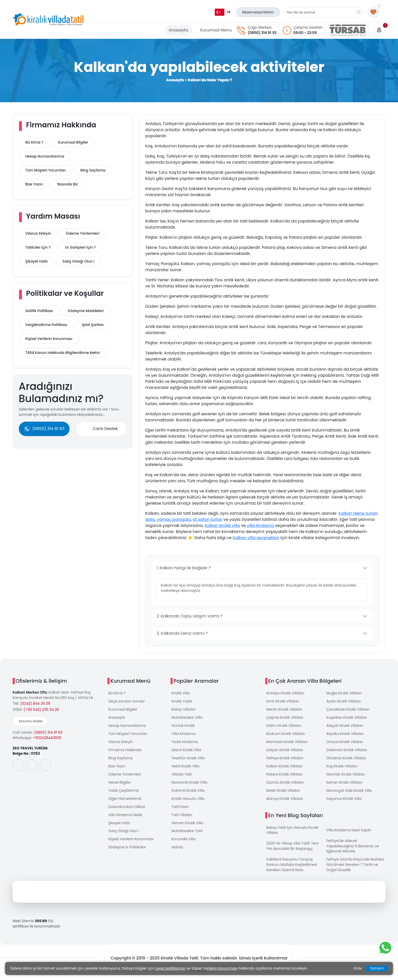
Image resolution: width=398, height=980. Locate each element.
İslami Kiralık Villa (187, 752)
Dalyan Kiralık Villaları (285, 752)
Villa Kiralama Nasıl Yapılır (349, 834)
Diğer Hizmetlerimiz (125, 802)
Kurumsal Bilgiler (73, 142)
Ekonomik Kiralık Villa (190, 785)
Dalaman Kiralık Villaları (347, 752)
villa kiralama (261, 526)
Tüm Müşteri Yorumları (46, 170)
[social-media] (18, 765)
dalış (150, 519)
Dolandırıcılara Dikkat (127, 811)
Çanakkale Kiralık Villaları (349, 710)
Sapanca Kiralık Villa (344, 802)
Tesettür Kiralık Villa (189, 760)
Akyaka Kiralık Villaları (345, 735)
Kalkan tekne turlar (358, 513)
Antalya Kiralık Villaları (286, 693)
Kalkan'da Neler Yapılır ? (210, 80)
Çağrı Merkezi (260, 27)
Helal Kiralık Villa (186, 769)
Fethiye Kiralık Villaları (285, 760)
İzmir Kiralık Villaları (283, 702)
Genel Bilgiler (120, 785)
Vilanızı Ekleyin (38, 233)
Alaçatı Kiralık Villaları (345, 727)
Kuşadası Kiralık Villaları (347, 718)
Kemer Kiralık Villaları (345, 785)
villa (235, 526)
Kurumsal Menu (216, 30)
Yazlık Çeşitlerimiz (124, 794)
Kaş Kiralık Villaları (342, 769)
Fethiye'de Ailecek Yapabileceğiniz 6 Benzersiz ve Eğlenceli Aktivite (353, 850)
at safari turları (208, 519)
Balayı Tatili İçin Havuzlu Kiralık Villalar (293, 834)
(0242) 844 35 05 (35, 703)
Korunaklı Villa (184, 844)
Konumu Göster (31, 721)
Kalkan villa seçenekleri (256, 538)
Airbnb (177, 852)
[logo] (48, 20)
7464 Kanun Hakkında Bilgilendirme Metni (63, 353)
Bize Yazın (34, 184)
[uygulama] (34, 783)
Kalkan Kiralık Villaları (285, 769)
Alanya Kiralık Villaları (285, 802)
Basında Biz (68, 184)
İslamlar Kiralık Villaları (346, 777)
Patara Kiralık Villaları (285, 777)
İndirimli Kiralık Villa (188, 794)
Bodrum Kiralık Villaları (286, 735)
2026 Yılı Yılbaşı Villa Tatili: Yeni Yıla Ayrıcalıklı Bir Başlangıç (293, 850)
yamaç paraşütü (174, 519)
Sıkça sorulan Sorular (127, 702)
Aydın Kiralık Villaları (344, 702)
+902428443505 (47, 738)
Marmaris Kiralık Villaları (287, 744)
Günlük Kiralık (183, 727)
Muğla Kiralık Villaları (344, 693)
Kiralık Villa (181, 693)
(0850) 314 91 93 (262, 33)
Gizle (358, 968)
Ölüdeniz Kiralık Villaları (347, 760)
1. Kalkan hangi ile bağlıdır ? (184, 568)
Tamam (377, 968)
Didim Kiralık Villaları (284, 727)
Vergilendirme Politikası (46, 325)
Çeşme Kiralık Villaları (285, 718)
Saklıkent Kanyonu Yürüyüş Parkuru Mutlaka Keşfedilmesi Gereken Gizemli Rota (292, 869)
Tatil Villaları (182, 819)
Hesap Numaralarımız (45, 156)
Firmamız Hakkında (125, 752)
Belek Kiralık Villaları (284, 794)
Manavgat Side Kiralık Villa (350, 794)
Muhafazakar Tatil (187, 836)
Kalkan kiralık (218, 526)
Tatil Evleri (180, 811)
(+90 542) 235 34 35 (41, 710)
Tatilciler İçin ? (38, 247)
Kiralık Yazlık (182, 702)
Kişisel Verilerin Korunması (49, 339)
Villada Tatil (182, 777)
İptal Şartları (93, 325)
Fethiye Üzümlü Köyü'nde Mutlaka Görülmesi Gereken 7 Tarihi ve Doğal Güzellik (356, 869)
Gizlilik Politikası (39, 311)
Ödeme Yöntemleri (82, 233)
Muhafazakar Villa (187, 718)
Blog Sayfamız (93, 170)
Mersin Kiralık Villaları (285, 710)
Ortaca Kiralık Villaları (345, 744)
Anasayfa (178, 30)
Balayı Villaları (184, 710)
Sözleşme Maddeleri (86, 311)
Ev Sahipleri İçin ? (80, 247)
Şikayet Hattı (37, 261)
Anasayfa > (176, 80)
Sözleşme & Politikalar (128, 852)
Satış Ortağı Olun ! (79, 261)
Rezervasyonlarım (258, 12)
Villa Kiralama (184, 735)
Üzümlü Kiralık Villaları (285, 785)
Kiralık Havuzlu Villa (188, 802)
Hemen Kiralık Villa (188, 827)
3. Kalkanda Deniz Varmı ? (182, 633)
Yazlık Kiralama (185, 744)
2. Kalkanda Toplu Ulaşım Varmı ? (190, 616)
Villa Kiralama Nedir (126, 819)
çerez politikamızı (170, 968)
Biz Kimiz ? (34, 142)
